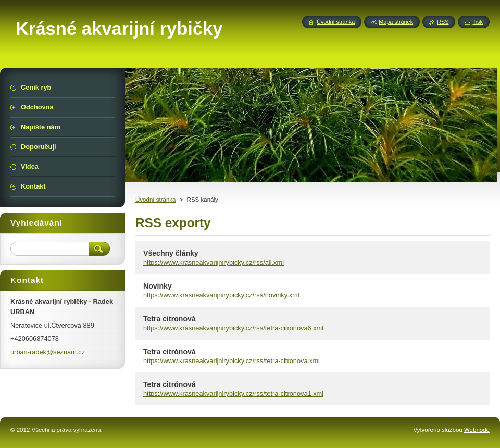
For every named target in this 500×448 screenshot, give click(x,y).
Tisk (478, 22)
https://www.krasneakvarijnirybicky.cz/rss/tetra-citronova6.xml (233, 328)
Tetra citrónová (170, 352)
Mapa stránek (396, 22)
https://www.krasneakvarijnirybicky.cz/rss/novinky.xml (221, 295)
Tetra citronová (170, 319)
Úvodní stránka (155, 200)
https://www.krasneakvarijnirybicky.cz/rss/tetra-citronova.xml (232, 361)
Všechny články (171, 253)
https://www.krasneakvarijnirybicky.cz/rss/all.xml (214, 262)
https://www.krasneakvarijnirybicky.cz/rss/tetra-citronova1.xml (233, 394)
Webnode (477, 430)
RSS (443, 22)
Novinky (158, 286)
